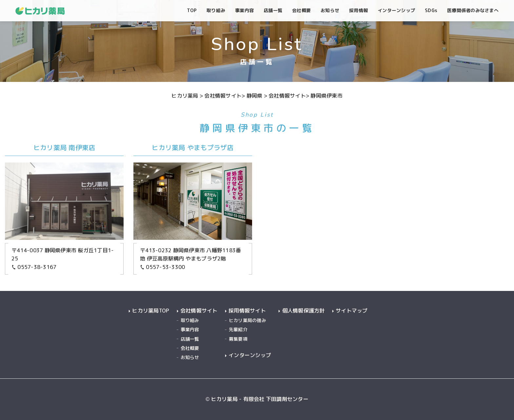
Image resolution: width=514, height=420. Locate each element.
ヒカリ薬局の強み (247, 320)
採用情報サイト (247, 311)
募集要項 (238, 339)
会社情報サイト (199, 311)
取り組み (190, 320)
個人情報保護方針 (304, 311)
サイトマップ (352, 311)
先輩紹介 (238, 329)
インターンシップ (250, 355)
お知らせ (190, 357)
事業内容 (190, 329)
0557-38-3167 (34, 267)
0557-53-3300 (162, 267)
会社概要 (190, 348)
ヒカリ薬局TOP (151, 311)
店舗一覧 (190, 339)
